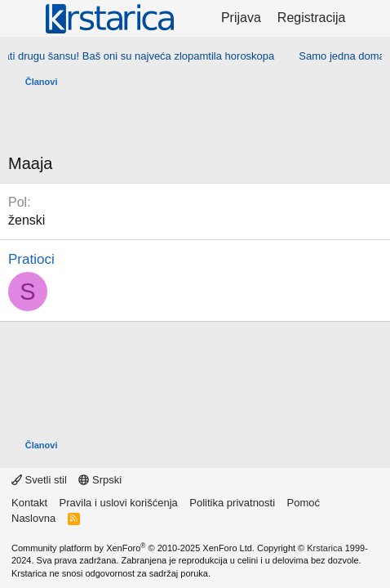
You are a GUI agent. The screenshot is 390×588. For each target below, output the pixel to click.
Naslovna (33, 518)
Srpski (100, 480)
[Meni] (22, 19)
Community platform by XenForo (133, 548)
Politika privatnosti (232, 503)
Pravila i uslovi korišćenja (119, 503)
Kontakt (29, 503)
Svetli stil (39, 480)
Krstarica (324, 548)
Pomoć (304, 503)
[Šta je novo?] (370, 18)
